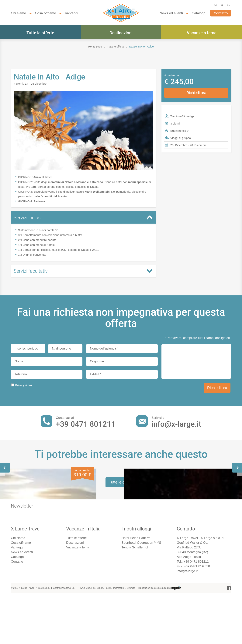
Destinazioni (121, 33)
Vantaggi (71, 13)
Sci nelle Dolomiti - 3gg (188, 514)
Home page (95, 47)
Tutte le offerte (40, 33)
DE (216, 5)
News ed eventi (171, 13)
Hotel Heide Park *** (136, 640)
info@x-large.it (176, 424)
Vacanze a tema (202, 33)
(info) (29, 385)
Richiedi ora (196, 93)
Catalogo (199, 13)
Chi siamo (19, 13)
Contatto (221, 13)
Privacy (24, 385)
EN (229, 5)
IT (222, 5)
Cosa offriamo (46, 13)
